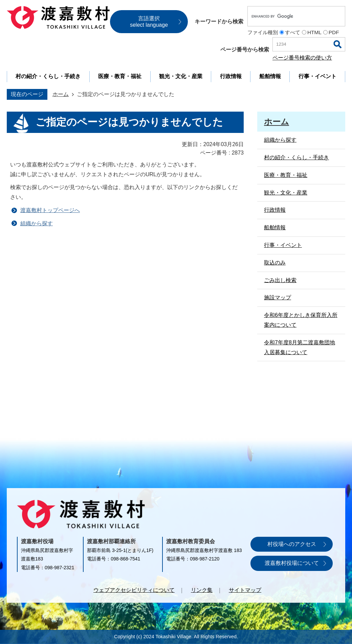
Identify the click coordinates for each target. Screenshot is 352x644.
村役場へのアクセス (292, 544)
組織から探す (37, 223)
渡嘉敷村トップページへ (50, 210)
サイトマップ (245, 590)
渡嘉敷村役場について (292, 563)
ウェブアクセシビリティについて (134, 590)
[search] (289, 16)
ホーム (61, 94)
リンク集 (202, 590)
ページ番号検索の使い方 (302, 58)
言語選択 (149, 22)
